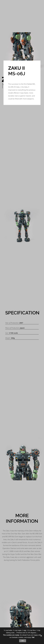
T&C (33, 637)
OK (23, 641)
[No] (41, 636)
